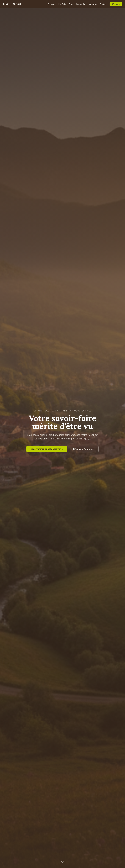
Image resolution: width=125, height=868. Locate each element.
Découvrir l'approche (84, 449)
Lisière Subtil (12, 4)
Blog (71, 4)
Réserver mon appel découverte (47, 449)
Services (52, 4)
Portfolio (62, 4)
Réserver (116, 4)
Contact (103, 4)
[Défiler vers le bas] (63, 862)
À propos (93, 4)
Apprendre (81, 4)
